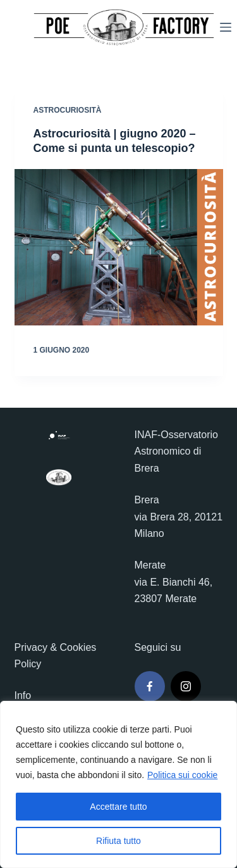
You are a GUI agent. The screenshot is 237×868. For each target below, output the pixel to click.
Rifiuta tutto (118, 841)
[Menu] (226, 27)
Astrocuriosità (68, 110)
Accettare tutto (118, 807)
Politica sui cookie (182, 775)
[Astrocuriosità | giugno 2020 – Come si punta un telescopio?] (119, 248)
